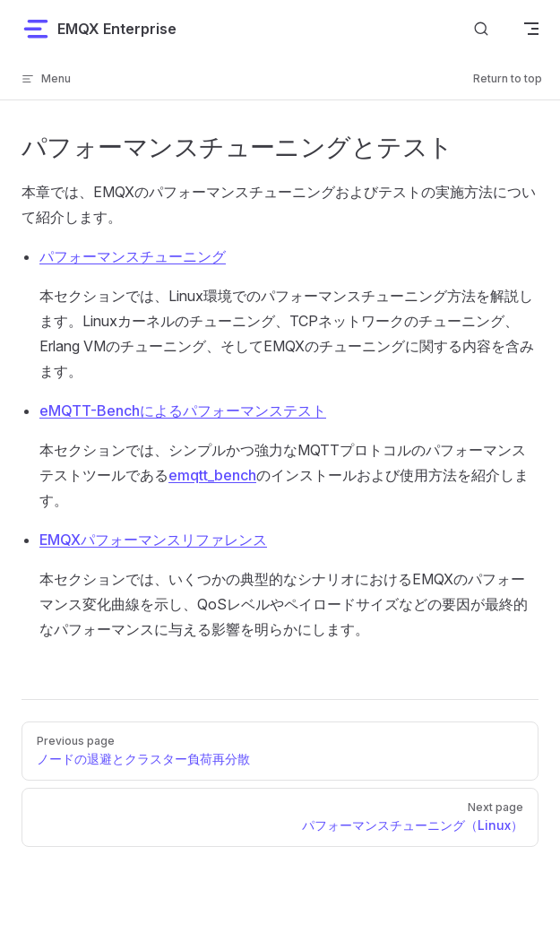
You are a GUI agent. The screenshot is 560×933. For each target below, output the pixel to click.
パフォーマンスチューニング (133, 256)
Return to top (508, 78)
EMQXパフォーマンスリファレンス (153, 540)
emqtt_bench (212, 475)
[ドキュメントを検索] (481, 28)
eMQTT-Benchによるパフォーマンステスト (183, 410)
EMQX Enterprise (99, 29)
